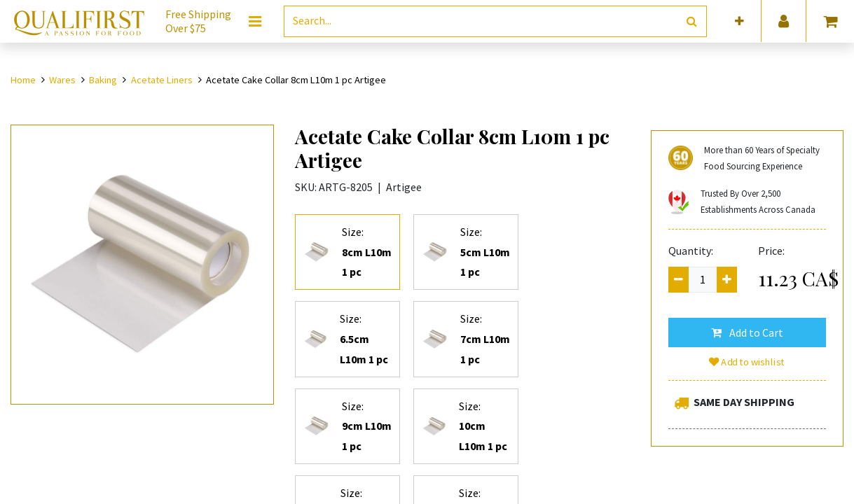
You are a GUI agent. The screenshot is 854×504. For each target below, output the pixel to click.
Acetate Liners (162, 80)
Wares (62, 80)
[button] (739, 21)
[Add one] (727, 280)
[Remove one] (679, 280)
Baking (103, 80)
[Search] (692, 21)
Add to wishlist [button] (748, 362)
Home (23, 80)
